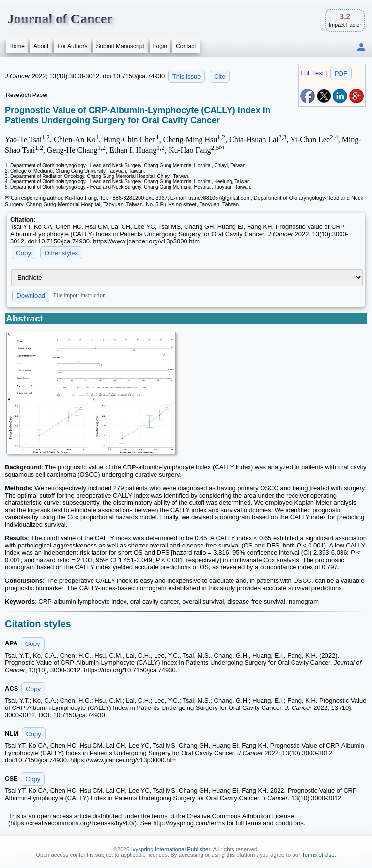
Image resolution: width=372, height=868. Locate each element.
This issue (187, 76)
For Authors (72, 46)
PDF (341, 73)
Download (31, 296)
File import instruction (79, 295)
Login (160, 46)
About (41, 46)
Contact (186, 46)
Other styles (61, 253)
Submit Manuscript (120, 46)
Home (17, 46)
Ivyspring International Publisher (171, 849)
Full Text (312, 73)
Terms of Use (318, 855)
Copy (23, 253)
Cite (220, 76)
